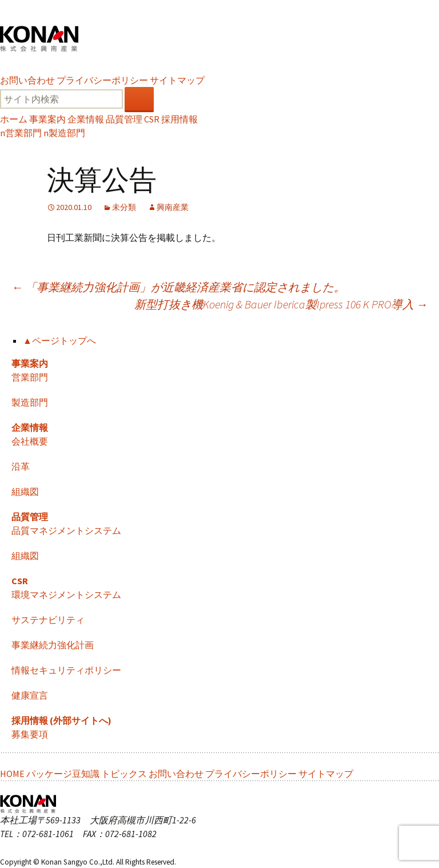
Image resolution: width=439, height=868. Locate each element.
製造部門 (64, 133)
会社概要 (30, 441)
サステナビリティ (48, 620)
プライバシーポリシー (102, 80)
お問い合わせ (27, 80)
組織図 (25, 492)
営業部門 (21, 133)
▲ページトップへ (59, 340)
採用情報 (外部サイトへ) (61, 720)
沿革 (21, 466)
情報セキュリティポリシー (66, 670)
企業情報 (86, 119)
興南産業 (173, 207)
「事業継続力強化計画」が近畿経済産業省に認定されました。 (178, 287)
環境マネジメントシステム (66, 594)
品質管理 (124, 119)
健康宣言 (30, 695)
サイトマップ (177, 80)
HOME (12, 774)
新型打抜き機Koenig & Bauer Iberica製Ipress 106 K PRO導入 (281, 304)
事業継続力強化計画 (53, 645)
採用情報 (179, 119)
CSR (152, 119)
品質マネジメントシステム (66, 530)
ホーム (14, 119)
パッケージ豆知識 (63, 774)
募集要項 (30, 734)
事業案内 (47, 119)
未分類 (124, 207)
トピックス (124, 774)
